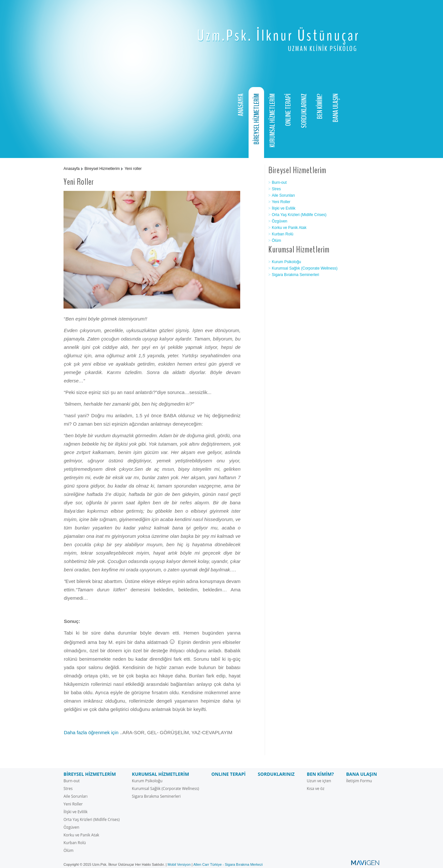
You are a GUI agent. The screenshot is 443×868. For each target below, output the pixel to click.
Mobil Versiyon (179, 864)
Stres (276, 189)
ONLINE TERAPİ (288, 110)
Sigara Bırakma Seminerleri (295, 275)
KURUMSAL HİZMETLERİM (272, 120)
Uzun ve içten (319, 781)
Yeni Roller (281, 202)
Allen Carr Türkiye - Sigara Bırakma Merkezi (228, 864)
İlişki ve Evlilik (284, 208)
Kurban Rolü (283, 234)
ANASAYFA (241, 105)
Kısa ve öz (316, 789)
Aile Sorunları (283, 195)
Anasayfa (72, 169)
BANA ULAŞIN (336, 108)
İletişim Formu (359, 781)
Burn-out (279, 182)
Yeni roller (133, 169)
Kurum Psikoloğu (286, 262)
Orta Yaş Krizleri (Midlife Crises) (299, 215)
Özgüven (280, 221)
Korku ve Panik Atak (289, 228)
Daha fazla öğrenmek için (91, 732)
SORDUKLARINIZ (304, 111)
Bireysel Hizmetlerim (102, 169)
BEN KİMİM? (320, 106)
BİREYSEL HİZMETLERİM (257, 119)
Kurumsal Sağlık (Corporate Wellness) (305, 268)
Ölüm (276, 241)
